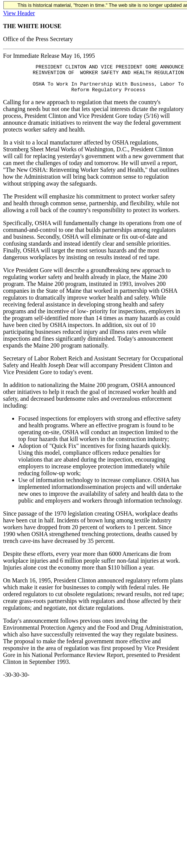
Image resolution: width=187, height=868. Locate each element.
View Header (19, 13)
